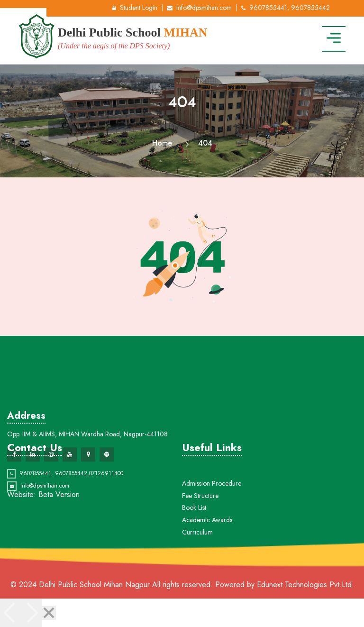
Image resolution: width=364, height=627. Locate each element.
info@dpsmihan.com (199, 8)
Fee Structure (200, 508)
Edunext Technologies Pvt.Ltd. (305, 585)
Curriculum (197, 545)
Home (162, 143)
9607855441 (35, 479)
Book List (194, 521)
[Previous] (10, 613)
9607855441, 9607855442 (286, 8)
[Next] (31, 613)
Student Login (135, 8)
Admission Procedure (212, 496)
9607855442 (71, 479)
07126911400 (106, 479)
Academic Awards (207, 533)
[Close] (49, 613)
